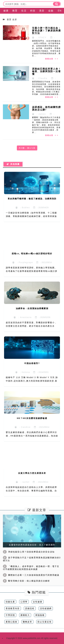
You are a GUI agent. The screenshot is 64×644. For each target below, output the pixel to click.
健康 (6, 11)
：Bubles (23, 208)
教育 (15, 11)
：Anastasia (23, 317)
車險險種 (40, 615)
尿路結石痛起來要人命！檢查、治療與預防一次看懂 (46, 71)
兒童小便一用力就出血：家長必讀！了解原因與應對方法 (46, 31)
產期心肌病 (11, 622)
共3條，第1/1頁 (27, 148)
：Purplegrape (23, 262)
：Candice (23, 427)
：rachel (23, 482)
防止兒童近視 (45, 622)
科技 (33, 11)
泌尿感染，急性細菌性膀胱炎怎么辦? (46, 108)
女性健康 (38, 602)
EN (60, 11)
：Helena (23, 372)
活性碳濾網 (46, 608)
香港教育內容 (13, 608)
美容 (42, 11)
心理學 (24, 602)
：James (39, 114)
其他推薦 (13, 164)
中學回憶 (10, 615)
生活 (24, 11)
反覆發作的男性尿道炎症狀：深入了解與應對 (32, 545)
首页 (9, 19)
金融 (51, 11)
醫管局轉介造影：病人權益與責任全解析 (29, 581)
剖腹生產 (10, 602)
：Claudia (40, 78)
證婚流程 (30, 608)
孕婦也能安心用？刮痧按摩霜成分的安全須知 (31, 552)
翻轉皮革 (27, 622)
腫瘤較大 (25, 615)
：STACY (39, 37)
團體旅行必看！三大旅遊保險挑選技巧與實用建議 (34, 575)
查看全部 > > (52, 59)
